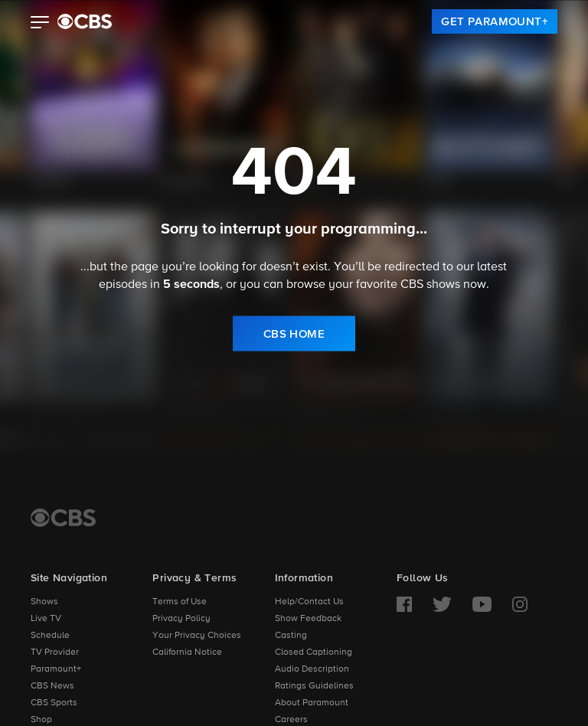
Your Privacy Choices (197, 636)
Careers (291, 720)
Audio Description (312, 669)
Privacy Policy (181, 619)
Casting (291, 636)
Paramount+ (56, 669)
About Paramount (312, 703)
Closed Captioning (314, 652)
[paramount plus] (85, 21)
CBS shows (430, 284)
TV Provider (55, 652)
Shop (41, 720)
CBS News (52, 686)
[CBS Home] (63, 518)
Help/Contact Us (309, 602)
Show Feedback (308, 619)
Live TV (46, 619)
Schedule (50, 636)
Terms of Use (180, 602)
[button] (40, 24)
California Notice (187, 652)
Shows (44, 602)
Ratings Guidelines (314, 686)
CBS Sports (54, 703)
